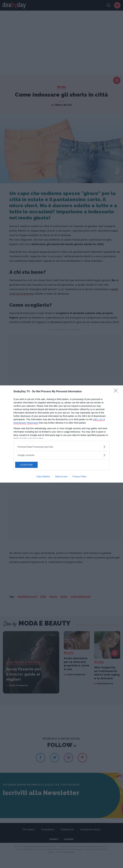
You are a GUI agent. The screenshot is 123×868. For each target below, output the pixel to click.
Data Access (61, 477)
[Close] (117, 391)
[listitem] (61, 447)
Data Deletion (43, 477)
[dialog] (61, 434)
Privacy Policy (80, 477)
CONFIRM (30, 465)
